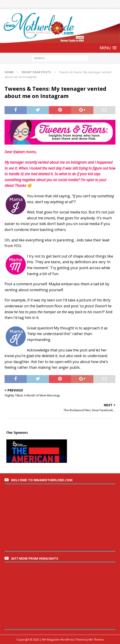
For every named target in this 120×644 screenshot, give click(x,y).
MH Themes (96, 640)
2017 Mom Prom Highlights (34, 558)
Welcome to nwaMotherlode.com (42, 480)
